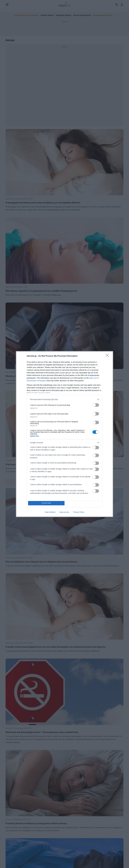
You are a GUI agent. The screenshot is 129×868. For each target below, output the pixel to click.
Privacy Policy (79, 512)
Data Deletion (50, 512)
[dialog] (64, 434)
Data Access (64, 512)
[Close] (108, 356)
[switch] (96, 405)
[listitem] (64, 399)
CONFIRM (46, 503)
